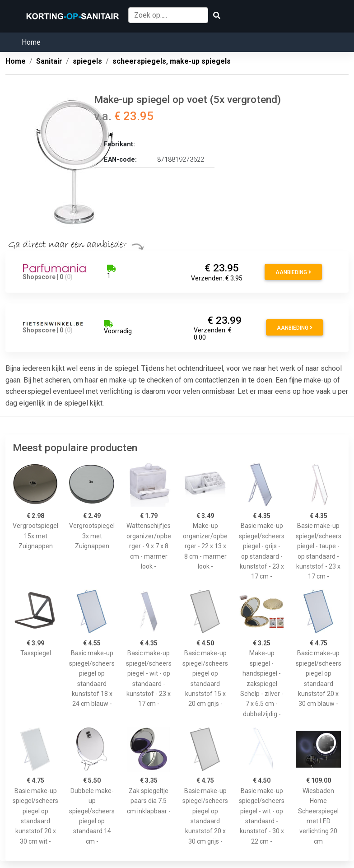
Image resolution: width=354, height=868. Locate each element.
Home (31, 42)
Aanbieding (293, 272)
